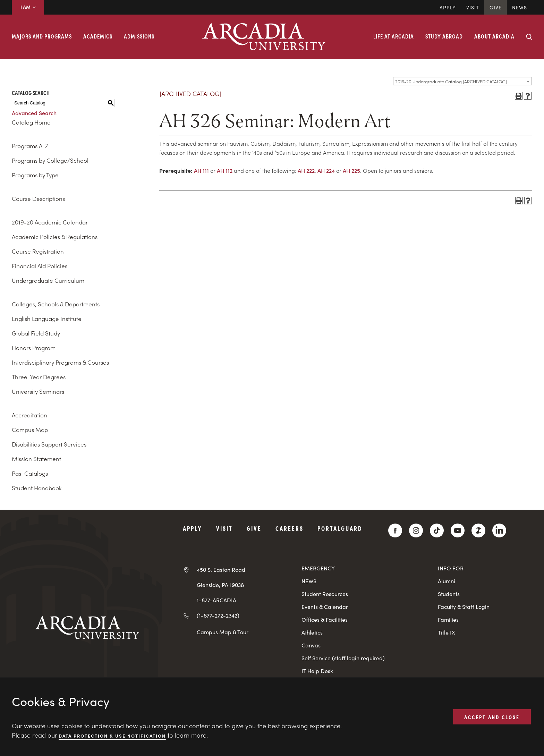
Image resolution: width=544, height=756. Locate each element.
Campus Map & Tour (223, 632)
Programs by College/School (50, 160)
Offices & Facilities (325, 619)
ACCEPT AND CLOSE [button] (492, 716)
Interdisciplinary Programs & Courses (60, 362)
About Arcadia (494, 36)
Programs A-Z (30, 146)
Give (496, 7)
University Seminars (38, 391)
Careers (290, 528)
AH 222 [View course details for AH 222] (306, 170)
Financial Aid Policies (40, 266)
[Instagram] (416, 530)
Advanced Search (34, 113)
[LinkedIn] (499, 530)
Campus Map (30, 430)
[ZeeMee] (478, 530)
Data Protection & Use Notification (112, 735)
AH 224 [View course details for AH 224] (326, 170)
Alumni (447, 581)
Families (448, 619)
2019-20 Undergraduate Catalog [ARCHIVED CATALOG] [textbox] (451, 81)
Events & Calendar (325, 607)
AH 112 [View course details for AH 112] (225, 170)
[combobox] (462, 81)
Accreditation (29, 415)
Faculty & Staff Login (464, 607)
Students (449, 594)
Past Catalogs (30, 473)
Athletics (312, 632)
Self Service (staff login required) (343, 658)
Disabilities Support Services (49, 444)
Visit (473, 7)
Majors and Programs (42, 36)
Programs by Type (35, 175)
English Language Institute (47, 318)
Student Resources (325, 594)
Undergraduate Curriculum (48, 280)
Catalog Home (31, 122)
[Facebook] (395, 530)
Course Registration (38, 251)
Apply (448, 7)
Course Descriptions (38, 198)
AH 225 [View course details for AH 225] (351, 170)
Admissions (139, 36)
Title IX (447, 632)
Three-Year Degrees (39, 377)
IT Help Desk (317, 671)
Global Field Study (36, 333)
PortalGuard (340, 528)
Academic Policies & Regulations (55, 237)
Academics (98, 36)
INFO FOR (451, 568)
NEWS (309, 581)
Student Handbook (37, 488)
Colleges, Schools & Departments (56, 304)
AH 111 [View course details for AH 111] (201, 170)
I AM (28, 7)
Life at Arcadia (394, 36)
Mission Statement (36, 459)
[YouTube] (458, 530)
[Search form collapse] (529, 37)
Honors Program (34, 348)
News (520, 7)
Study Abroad (444, 36)
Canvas (311, 645)
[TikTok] (437, 530)
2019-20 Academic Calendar (50, 222)
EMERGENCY (318, 568)
